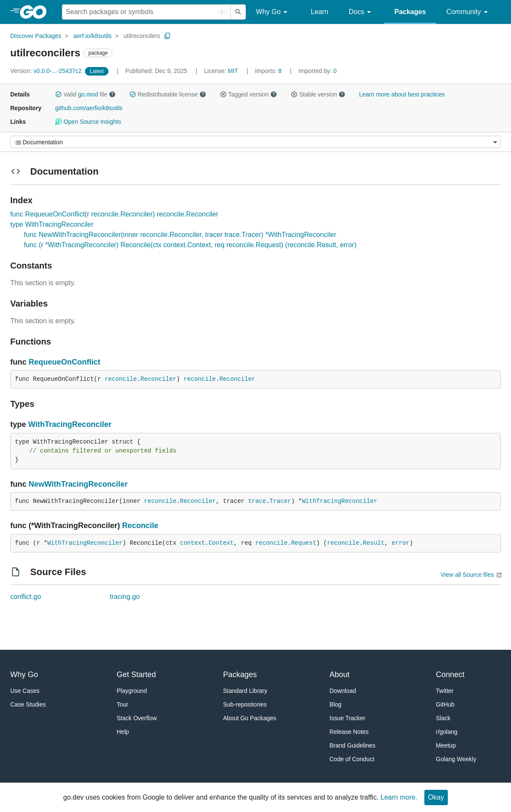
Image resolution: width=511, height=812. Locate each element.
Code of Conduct (352, 759)
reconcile (121, 379)
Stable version (318, 94)
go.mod (88, 94)
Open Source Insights (88, 122)
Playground (132, 691)
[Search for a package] (146, 12)
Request (304, 543)
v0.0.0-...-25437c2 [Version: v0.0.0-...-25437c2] (47, 71)
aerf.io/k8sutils (92, 36)
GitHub (445, 704)
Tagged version (248, 94)
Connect (450, 675)
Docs (361, 12)
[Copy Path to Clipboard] (167, 36)
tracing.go (125, 597)
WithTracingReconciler (70, 424)
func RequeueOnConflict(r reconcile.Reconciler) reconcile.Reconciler (114, 214)
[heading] (36, 12)
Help (123, 732)
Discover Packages (36, 36)
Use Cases (25, 691)
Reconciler (158, 379)
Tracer (280, 501)
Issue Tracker (347, 718)
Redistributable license (168, 94)
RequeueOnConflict (64, 362)
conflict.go (26, 597)
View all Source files (467, 575)
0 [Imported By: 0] (318, 71)
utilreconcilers (142, 36)
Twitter (445, 691)
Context (221, 543)
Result (374, 543)
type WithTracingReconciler (52, 224)
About (340, 675)
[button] (58, 94)
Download (343, 691)
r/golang (447, 732)
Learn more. (399, 797)
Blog (336, 704)
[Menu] (255, 142)
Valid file (85, 94)
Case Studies (28, 704)
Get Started (136, 675)
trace (257, 501)
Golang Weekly (456, 759)
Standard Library (245, 691)
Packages (410, 12)
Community (469, 12)
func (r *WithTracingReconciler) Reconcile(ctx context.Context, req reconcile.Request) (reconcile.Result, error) (190, 245)
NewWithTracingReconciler (78, 484)
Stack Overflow (137, 718)
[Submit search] (238, 12)
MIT (233, 71)
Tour (122, 704)
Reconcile (140, 526)
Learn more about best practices (402, 94)
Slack (443, 718)
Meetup (446, 745)
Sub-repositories (245, 704)
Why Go (273, 12)
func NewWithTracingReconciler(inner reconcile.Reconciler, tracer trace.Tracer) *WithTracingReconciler (180, 235)
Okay (436, 797)
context (192, 543)
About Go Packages (250, 718)
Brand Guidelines (352, 745)
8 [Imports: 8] (269, 71)
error (400, 543)
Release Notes (349, 732)
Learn (320, 12)
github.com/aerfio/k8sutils (89, 108)
